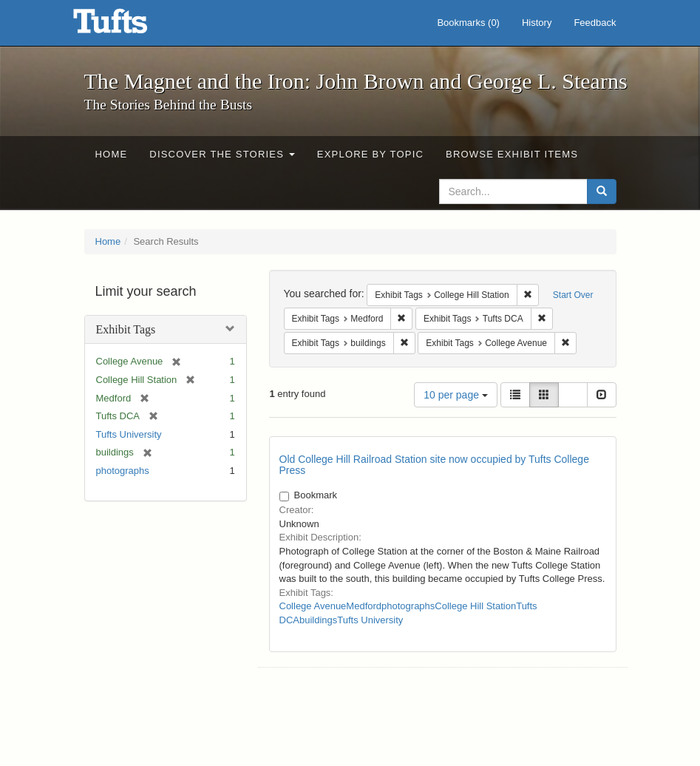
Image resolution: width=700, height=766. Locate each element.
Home (112, 154)
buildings (318, 620)
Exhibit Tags (126, 329)
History (537, 23)
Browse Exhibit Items (512, 154)
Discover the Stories (222, 154)
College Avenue (313, 606)
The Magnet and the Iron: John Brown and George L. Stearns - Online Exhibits (129, 26)
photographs (123, 471)
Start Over (573, 295)
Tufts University (129, 434)
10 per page (456, 395)
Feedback (595, 23)
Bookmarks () (468, 23)
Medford (364, 606)
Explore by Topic (370, 154)
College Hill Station (475, 606)
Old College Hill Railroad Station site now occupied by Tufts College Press (434, 465)
